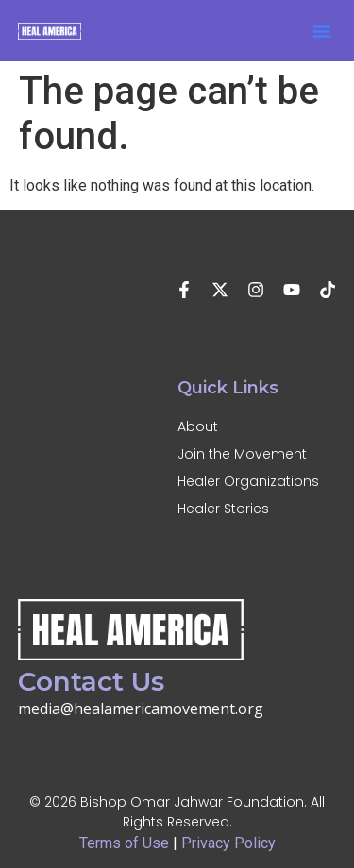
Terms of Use (124, 843)
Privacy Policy (228, 843)
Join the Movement (242, 454)
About (198, 426)
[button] (322, 31)
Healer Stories (223, 509)
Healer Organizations (248, 481)
